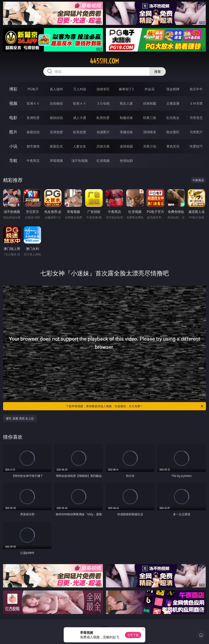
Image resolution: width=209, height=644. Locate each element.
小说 (13, 146)
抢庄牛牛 (196, 89)
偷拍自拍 (56, 118)
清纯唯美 (150, 132)
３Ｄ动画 (103, 103)
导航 (13, 160)
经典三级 (150, 118)
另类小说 (150, 146)
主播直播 (173, 103)
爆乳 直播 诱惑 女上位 (20, 418)
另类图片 (196, 132)
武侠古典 (103, 146)
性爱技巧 (196, 146)
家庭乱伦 (56, 146)
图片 (13, 132)
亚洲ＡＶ (33, 103)
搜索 (158, 72)
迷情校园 (126, 146)
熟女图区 (173, 132)
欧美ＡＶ (80, 103)
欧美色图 (80, 132)
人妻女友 (80, 146)
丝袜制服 (150, 103)
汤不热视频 (80, 161)
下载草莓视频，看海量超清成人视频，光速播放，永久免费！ (135, 406)
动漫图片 (103, 132)
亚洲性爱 (33, 118)
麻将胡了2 (126, 89)
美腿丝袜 (126, 132)
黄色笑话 (173, 146)
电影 (13, 118)
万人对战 (80, 89)
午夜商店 (33, 161)
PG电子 (33, 89)
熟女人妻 (126, 103)
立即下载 (133, 635)
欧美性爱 (103, 118)
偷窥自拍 (33, 132)
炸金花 (150, 89)
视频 (13, 103)
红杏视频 (103, 161)
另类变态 (196, 118)
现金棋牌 (173, 89)
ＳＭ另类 (196, 103)
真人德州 (56, 89)
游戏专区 (103, 89)
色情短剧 (126, 161)
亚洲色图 (56, 132)
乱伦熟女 (173, 118)
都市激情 (33, 146)
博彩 (13, 89)
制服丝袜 (126, 118)
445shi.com (104, 61)
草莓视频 (56, 161)
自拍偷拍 (56, 103)
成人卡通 (80, 118)
